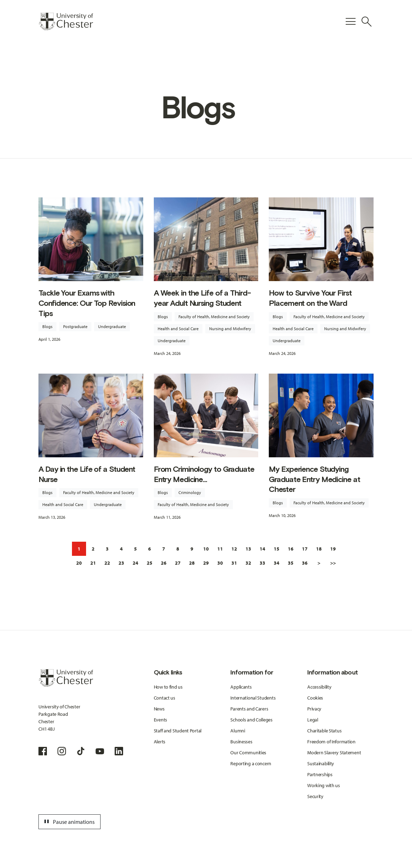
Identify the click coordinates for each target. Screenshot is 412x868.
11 (220, 549)
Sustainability (321, 763)
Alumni (238, 731)
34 (277, 563)
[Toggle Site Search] (366, 22)
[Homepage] (66, 22)
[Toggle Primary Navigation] (351, 22)
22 (107, 563)
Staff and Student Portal (178, 731)
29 (206, 563)
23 (121, 563)
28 (192, 563)
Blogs (47, 326)
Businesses (241, 742)
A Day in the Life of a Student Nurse (87, 474)
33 (262, 563)
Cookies (315, 698)
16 (291, 549)
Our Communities (248, 753)
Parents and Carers (249, 709)
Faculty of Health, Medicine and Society (214, 317)
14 (262, 549)
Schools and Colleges (251, 720)
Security (315, 796)
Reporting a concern (251, 763)
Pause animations (68, 822)
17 (305, 549)
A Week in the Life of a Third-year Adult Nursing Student (202, 298)
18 (319, 549)
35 (291, 563)
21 (93, 563)
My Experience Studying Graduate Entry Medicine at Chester (314, 479)
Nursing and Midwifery (230, 329)
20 (79, 563)
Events (160, 720)
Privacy (314, 709)
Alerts (160, 742)
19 (333, 549)
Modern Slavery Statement (334, 753)
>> (333, 563)
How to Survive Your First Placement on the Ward (310, 298)
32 (248, 563)
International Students (253, 698)
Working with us (324, 785)
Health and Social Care (178, 329)
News (159, 709)
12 (234, 549)
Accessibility (319, 687)
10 (206, 549)
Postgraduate (75, 326)
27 (178, 563)
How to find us (168, 687)
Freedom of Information (331, 742)
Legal (313, 720)
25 (150, 563)
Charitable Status (324, 731)
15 (277, 549)
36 (305, 563)
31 (234, 563)
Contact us (165, 698)
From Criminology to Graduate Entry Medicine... (204, 474)
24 (135, 563)
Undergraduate (112, 326)
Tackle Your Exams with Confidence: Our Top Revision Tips (87, 303)
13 (248, 549)
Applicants (241, 687)
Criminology (190, 492)
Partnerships (320, 774)
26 (164, 563)
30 (220, 563)
